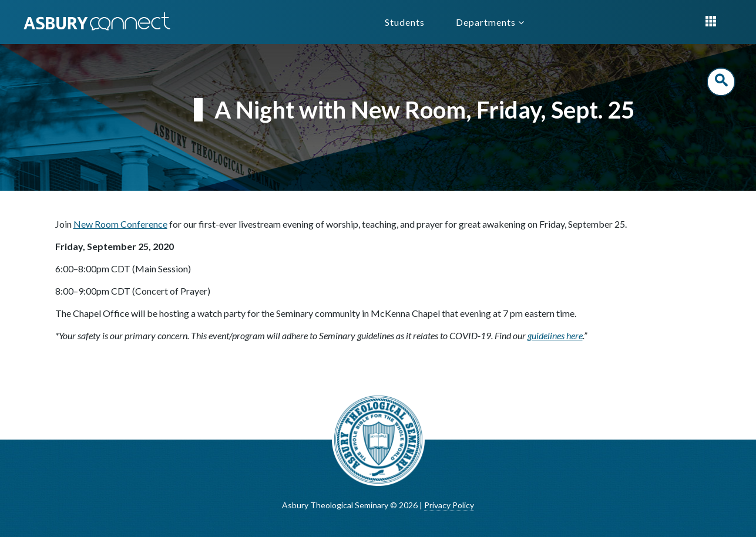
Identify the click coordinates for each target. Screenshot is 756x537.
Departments (490, 22)
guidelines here (555, 335)
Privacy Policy (449, 505)
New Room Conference (120, 224)
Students (405, 22)
